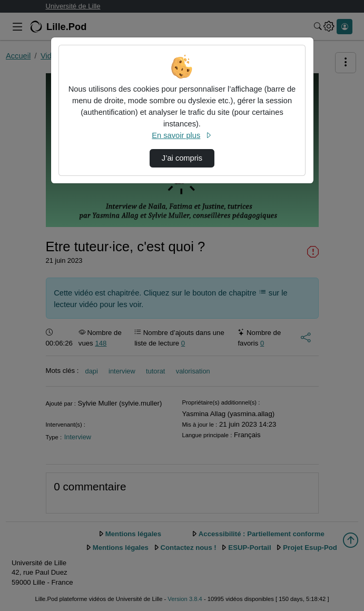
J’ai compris (182, 158)
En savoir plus (182, 135)
